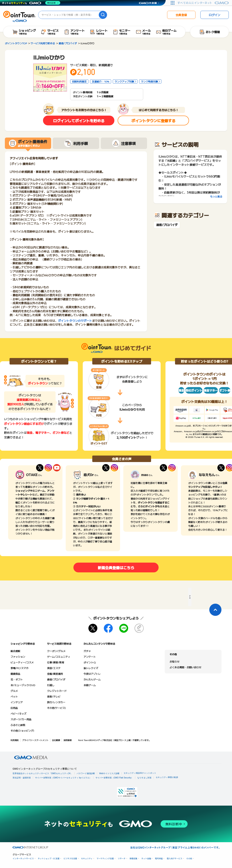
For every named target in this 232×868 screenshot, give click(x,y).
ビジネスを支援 (70, 859)
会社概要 (56, 740)
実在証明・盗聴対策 (22, 778)
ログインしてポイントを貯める (79, 120)
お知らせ (174, 661)
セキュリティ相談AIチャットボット (140, 773)
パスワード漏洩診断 (86, 773)
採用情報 (68, 740)
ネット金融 (146, 859)
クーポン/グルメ (56, 651)
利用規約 (15, 740)
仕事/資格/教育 (56, 662)
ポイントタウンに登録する (153, 120)
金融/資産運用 (55, 674)
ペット (14, 696)
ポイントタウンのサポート (75, 321)
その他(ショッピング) (22, 731)
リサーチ (122, 859)
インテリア (17, 702)
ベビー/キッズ (18, 713)
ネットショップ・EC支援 (49, 859)
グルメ (14, 691)
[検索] (103, 15)
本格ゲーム (90, 685)
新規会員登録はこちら (116, 567)
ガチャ (87, 651)
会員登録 (181, 15)
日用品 (14, 708)
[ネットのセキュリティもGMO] (31, 3)
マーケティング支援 (105, 859)
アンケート (90, 657)
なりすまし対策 (144, 778)
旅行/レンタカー (56, 702)
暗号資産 (159, 859)
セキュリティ (87, 859)
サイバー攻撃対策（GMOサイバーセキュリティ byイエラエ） (63, 778)
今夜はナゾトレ (92, 674)
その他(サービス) (56, 708)
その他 (189, 859)
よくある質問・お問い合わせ (185, 667)
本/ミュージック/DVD (23, 685)
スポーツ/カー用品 (21, 719)
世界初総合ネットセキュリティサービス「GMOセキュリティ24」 (42, 773)
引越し (51, 685)
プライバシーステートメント (35, 740)
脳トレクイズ (91, 668)
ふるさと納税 (18, 725)
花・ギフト (17, 679)
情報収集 (133, 859)
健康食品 (15, 674)
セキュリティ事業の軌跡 (167, 777)
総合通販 (15, 651)
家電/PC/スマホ (19, 668)
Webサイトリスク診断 (109, 773)
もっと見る (216, 196)
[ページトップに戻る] (215, 610)
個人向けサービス (174, 859)
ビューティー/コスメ (22, 662)
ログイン (215, 15)
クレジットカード (57, 691)
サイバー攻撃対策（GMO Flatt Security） (114, 778)
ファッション (18, 657)
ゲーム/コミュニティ (59, 657)
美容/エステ (54, 668)
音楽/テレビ (54, 696)
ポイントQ (90, 662)
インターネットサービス (23, 859)
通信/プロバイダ (167, 225)
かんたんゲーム (92, 679)
